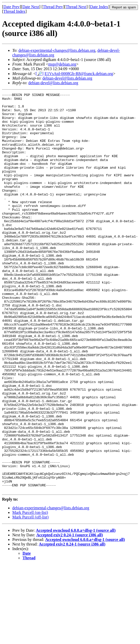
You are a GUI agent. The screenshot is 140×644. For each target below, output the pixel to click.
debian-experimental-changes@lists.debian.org (57, 50)
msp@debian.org (62, 64)
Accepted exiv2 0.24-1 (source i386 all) (70, 615)
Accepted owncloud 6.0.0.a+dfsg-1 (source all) (76, 610)
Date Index (99, 7)
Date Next (31, 7)
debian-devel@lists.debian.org (67, 78)
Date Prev (12, 7)
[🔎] (40, 74)
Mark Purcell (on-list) (30, 592)
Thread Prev (53, 7)
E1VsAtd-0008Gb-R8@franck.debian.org (79, 74)
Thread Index (14, 11)
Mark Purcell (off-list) (30, 597)
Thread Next (76, 7)
